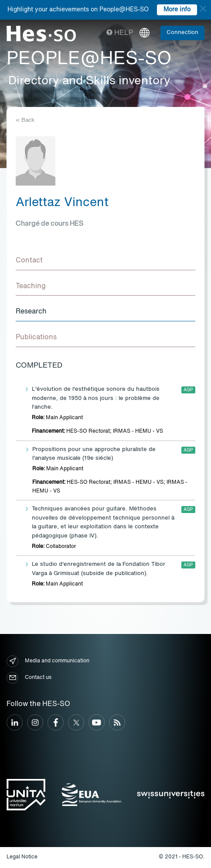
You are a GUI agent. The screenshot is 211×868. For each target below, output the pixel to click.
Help (120, 33)
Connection (182, 33)
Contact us (29, 678)
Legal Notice (22, 857)
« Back (25, 120)
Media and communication (48, 661)
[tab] (105, 261)
